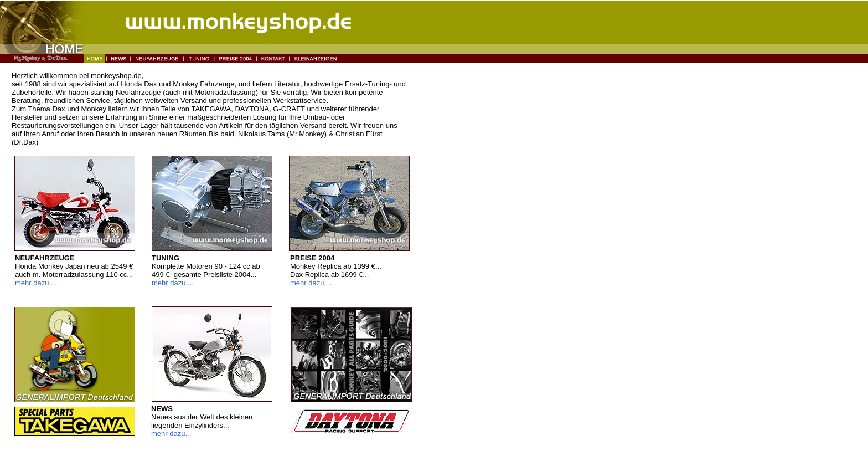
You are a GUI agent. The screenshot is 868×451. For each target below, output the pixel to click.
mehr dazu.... (36, 283)
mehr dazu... (171, 434)
